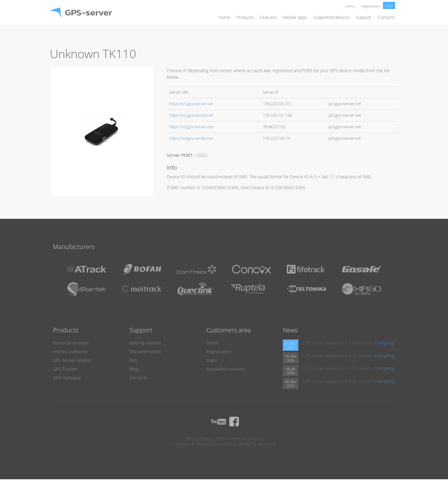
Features (269, 17)
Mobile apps (295, 17)
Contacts (386, 17)
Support (364, 17)
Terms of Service (245, 439)
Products (245, 17)
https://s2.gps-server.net (191, 115)
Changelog (384, 343)
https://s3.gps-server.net (191, 127)
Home (224, 17)
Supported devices (331, 17)
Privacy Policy (199, 439)
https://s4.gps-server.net (191, 138)
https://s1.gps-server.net (191, 104)
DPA (221, 439)
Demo (350, 6)
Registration (371, 6)
